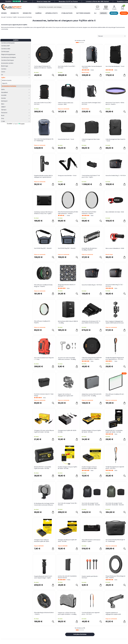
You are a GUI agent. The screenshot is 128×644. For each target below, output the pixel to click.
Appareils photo (52, 13)
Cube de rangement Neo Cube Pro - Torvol (115, 140)
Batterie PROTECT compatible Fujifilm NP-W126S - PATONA (114, 431)
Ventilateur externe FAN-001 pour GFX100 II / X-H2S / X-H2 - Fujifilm (43, 213)
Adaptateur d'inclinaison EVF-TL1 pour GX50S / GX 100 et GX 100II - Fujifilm (91, 322)
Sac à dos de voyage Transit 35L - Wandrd (68, 504)
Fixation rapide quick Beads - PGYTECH (90, 577)
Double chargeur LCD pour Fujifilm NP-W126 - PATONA (68, 468)
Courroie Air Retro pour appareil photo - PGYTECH (91, 613)
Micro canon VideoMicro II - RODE (115, 248)
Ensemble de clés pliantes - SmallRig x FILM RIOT (90, 249)
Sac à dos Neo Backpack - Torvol (115, 66)
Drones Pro (27, 13)
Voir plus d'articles (80, 634)
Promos (124, 13)
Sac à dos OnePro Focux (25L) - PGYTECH (67, 67)
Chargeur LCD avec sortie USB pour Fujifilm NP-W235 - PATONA (44, 431)
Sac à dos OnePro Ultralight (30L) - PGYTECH (92, 103)
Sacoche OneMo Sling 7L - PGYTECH (116, 176)
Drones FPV (15, 13)
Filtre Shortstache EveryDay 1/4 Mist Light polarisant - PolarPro (68, 213)
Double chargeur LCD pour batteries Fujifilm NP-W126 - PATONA (90, 468)
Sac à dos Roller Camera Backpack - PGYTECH (92, 67)
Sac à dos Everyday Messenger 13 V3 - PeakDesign (115, 540)
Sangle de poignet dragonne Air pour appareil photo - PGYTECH (115, 358)
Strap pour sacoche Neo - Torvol (67, 176)
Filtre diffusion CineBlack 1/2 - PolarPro (42, 322)
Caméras (38, 13)
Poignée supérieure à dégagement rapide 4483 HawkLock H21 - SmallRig (113, 613)
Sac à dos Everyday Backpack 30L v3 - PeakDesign (44, 140)
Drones (4, 13)
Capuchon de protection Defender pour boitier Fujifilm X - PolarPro (92, 358)
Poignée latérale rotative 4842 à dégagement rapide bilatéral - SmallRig (43, 176)
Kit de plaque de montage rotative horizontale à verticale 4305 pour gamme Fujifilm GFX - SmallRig (44, 504)
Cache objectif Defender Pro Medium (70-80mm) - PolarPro (43, 67)
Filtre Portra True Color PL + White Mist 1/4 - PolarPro (115, 103)
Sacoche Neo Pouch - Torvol (66, 139)
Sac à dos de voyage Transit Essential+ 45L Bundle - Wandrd (115, 504)
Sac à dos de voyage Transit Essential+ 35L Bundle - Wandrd (91, 504)
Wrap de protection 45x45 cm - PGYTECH (67, 285)
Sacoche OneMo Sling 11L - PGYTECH (92, 285)
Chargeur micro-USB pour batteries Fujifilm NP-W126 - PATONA (42, 541)
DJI (95, 13)
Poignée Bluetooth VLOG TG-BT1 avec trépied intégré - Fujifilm (43, 577)
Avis (92, 70)
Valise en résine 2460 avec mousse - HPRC (66, 104)
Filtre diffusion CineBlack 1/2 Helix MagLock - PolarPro (43, 286)
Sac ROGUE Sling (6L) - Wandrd (43, 248)
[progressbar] (80, 43)
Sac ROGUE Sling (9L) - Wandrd (67, 248)
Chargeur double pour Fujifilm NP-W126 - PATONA (68, 541)
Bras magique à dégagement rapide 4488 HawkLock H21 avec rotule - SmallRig (115, 322)
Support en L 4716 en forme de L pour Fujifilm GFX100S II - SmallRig (67, 613)
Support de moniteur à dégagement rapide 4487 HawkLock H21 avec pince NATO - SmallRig (67, 395)
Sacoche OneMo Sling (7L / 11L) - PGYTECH (114, 285)
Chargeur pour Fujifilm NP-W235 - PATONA (67, 431)
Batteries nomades (83, 13)
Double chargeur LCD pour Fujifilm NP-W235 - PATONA (91, 431)
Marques (103, 13)
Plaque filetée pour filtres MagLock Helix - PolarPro (115, 577)
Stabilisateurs (67, 13)
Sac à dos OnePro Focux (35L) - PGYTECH (43, 103)
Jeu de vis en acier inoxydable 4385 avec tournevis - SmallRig (67, 359)
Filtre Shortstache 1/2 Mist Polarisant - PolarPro (89, 213)
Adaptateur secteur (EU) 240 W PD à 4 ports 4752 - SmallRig (92, 395)
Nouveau (114, 13)
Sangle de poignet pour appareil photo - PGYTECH (115, 468)
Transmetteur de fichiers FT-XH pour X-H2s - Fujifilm (91, 176)
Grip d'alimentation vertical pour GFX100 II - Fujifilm (91, 541)
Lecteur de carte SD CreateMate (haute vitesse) (67, 577)
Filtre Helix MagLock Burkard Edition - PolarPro (44, 613)
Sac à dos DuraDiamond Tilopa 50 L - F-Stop (44, 359)
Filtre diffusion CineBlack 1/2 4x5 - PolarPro (115, 395)
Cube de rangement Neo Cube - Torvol (91, 140)
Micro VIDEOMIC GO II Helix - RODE (115, 212)
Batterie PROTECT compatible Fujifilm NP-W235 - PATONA (43, 468)
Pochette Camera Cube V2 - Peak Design (44, 395)
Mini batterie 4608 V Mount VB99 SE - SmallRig (68, 322)
